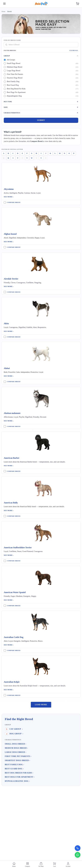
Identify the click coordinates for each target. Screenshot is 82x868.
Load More (41, 705)
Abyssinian (9, 189)
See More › (9, 197)
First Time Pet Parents (18, 756)
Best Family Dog (14, 765)
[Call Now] (78, 848)
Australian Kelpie (12, 682)
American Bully (11, 503)
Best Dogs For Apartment (20, 777)
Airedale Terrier (11, 279)
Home (3, 11)
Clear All (74, 50)
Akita (6, 323)
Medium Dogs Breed (16, 748)
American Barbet (12, 458)
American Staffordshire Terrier (18, 548)
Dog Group (14, 734)
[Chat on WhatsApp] (78, 855)
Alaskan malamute (12, 413)
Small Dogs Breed (16, 744)
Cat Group (14, 729)
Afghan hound (10, 234)
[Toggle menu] (4, 4)
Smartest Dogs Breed (17, 760)
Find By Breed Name (12, 40)
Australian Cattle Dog (14, 637)
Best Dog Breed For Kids (19, 773)
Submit (41, 120)
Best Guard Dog (14, 769)
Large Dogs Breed (16, 752)
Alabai (7, 368)
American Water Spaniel (15, 592)
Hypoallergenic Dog (17, 781)
